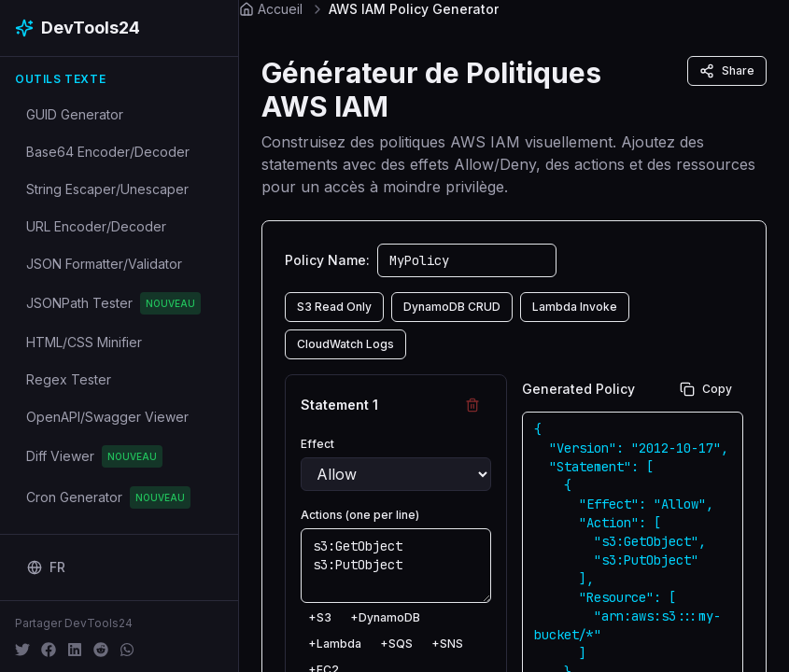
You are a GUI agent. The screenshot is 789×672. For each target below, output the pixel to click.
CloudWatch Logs (345, 344)
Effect (317, 444)
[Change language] (46, 567)
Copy (706, 389)
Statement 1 (339, 405)
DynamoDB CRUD (452, 307)
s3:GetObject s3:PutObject (396, 566)
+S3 (320, 617)
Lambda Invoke (575, 307)
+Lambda (335, 644)
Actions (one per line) (360, 515)
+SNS (447, 644)
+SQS (396, 644)
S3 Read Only (334, 307)
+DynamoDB (385, 617)
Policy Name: (327, 260)
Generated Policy (578, 389)
